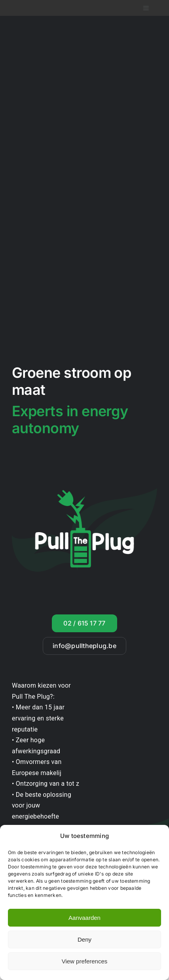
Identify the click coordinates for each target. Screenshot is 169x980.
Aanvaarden (84, 918)
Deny (84, 939)
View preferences (85, 961)
